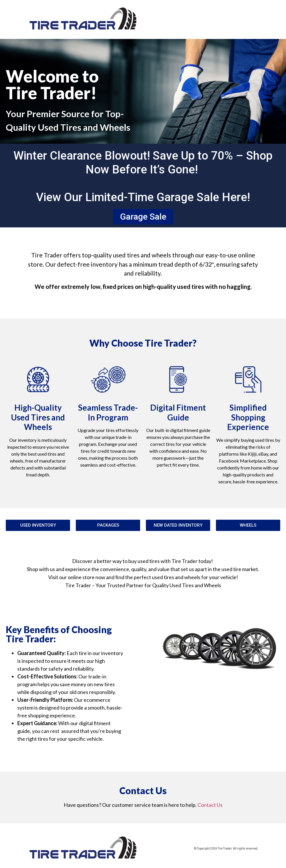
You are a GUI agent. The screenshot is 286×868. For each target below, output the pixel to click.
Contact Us (210, 805)
